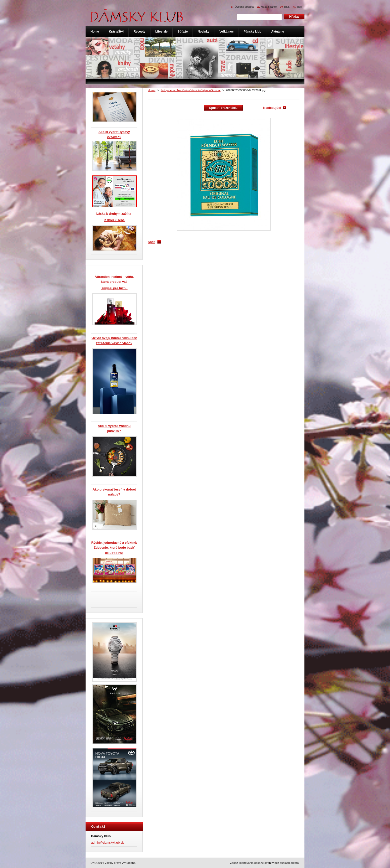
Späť (151, 242)
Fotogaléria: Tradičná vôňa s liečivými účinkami (191, 90)
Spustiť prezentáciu (223, 108)
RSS (287, 7)
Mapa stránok (269, 7)
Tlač (299, 7)
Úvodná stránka (244, 7)
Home (152, 90)
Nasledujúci (272, 108)
